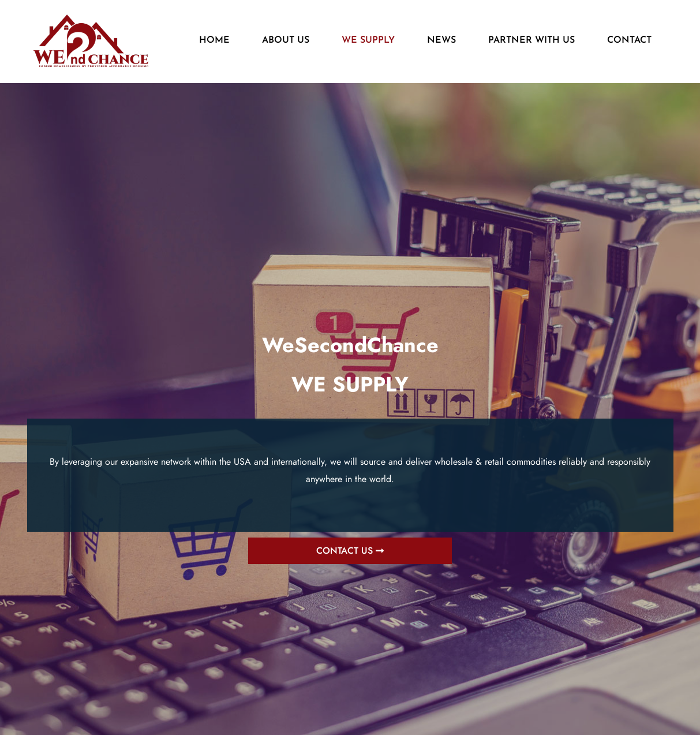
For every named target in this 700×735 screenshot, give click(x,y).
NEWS (441, 40)
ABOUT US (286, 40)
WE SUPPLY (368, 40)
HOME (214, 40)
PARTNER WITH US (531, 40)
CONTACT (629, 40)
